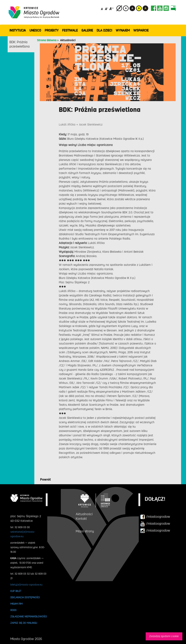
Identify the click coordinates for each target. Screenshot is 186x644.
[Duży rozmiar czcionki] (112, 9)
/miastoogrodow (155, 517)
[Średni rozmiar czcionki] (107, 9)
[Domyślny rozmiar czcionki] (102, 9)
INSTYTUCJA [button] (18, 30)
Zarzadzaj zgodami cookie (164, 636)
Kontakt (81, 519)
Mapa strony (85, 531)
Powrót (46, 479)
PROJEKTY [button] (52, 30)
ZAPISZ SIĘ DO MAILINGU (24, 623)
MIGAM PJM (16, 604)
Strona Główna (47, 40)
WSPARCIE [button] (141, 30)
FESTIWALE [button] (70, 30)
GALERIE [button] (87, 30)
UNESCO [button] (35, 30)
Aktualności (68, 40)
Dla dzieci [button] (104, 30)
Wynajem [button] (123, 30)
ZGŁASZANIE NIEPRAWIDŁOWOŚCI (29, 616)
